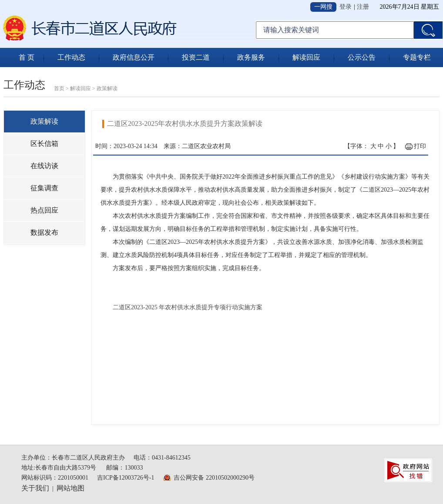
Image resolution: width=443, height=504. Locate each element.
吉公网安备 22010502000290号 (214, 478)
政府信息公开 (134, 57)
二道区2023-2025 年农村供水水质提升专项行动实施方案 (188, 307)
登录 (346, 7)
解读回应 (306, 57)
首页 (59, 88)
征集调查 (44, 188)
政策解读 (107, 88)
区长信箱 (44, 144)
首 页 (27, 57)
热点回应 (44, 210)
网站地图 (70, 488)
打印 (420, 146)
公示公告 (362, 57)
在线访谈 (44, 166)
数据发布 (44, 232)
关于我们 (35, 488)
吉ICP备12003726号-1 (126, 478)
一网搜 (323, 7)
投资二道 (196, 57)
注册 (363, 7)
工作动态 (71, 57)
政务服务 (251, 57)
